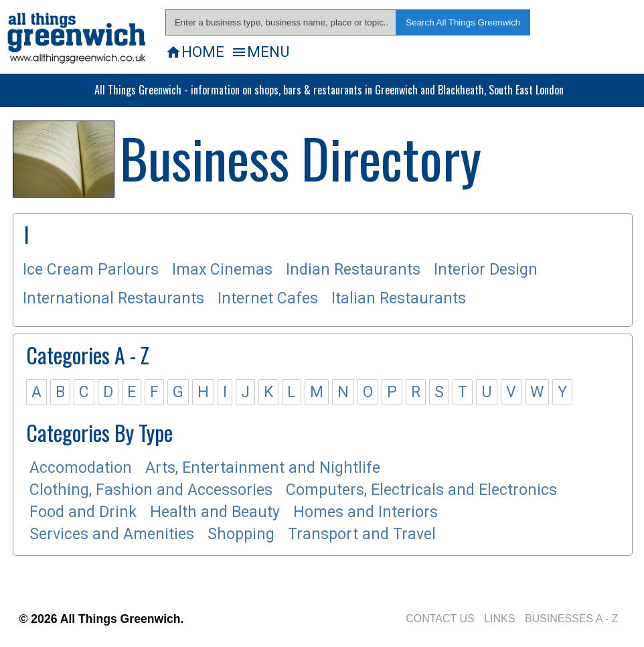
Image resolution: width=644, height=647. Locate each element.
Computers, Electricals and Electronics (421, 490)
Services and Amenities (112, 534)
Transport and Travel (362, 534)
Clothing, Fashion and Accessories (151, 490)
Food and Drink (83, 512)
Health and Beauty (215, 512)
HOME (195, 52)
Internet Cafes (268, 298)
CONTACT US (440, 619)
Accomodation (81, 468)
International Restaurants (113, 298)
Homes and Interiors (366, 512)
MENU (260, 52)
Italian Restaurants (399, 298)
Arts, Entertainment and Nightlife (263, 468)
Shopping (241, 534)
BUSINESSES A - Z (572, 619)
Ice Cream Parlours (91, 270)
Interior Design (486, 270)
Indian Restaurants (353, 270)
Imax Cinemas (222, 270)
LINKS (499, 619)
